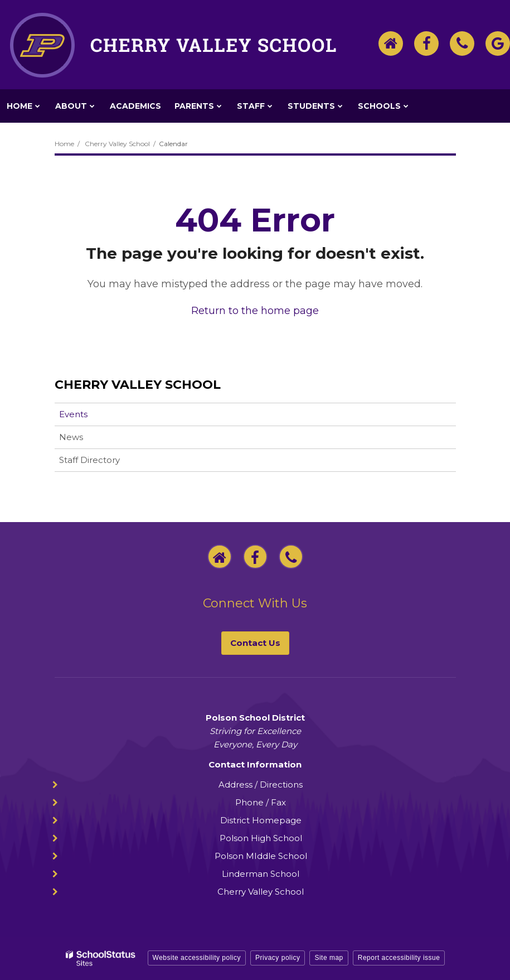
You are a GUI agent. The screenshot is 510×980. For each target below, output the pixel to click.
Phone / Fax (261, 802)
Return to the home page (255, 311)
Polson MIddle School (261, 856)
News (71, 437)
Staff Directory (89, 460)
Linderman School (261, 874)
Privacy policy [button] (278, 958)
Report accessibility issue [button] (399, 958)
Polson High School (261, 838)
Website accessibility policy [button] (197, 958)
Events (73, 414)
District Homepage (261, 820)
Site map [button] (329, 958)
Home (64, 144)
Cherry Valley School (117, 144)
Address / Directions (261, 785)
